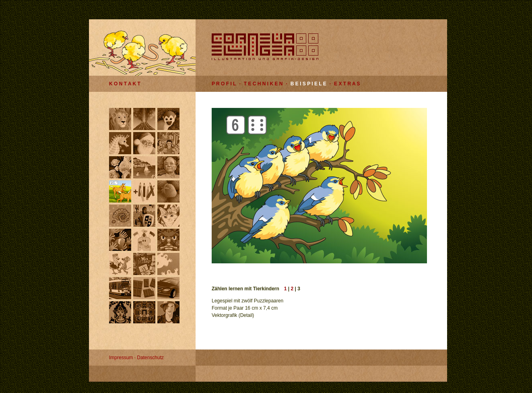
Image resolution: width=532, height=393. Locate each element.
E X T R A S (347, 84)
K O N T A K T (125, 84)
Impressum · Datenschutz (136, 358)
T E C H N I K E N (263, 84)
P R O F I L (224, 84)
